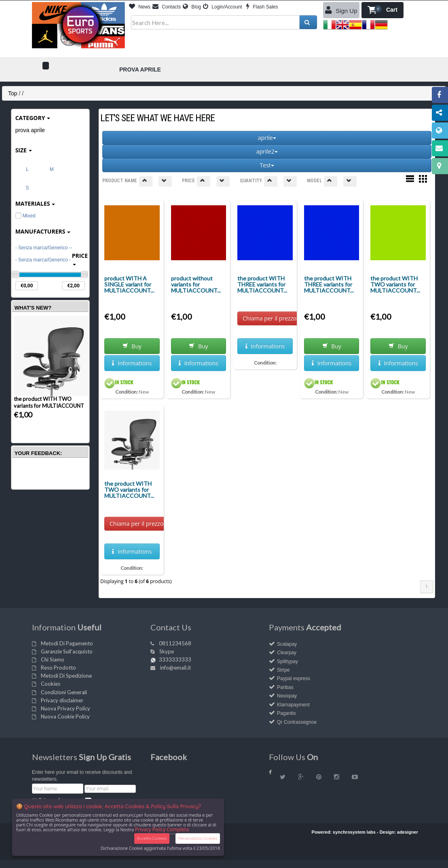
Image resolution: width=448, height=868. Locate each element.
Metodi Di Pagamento (67, 643)
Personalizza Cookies (198, 838)
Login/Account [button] (223, 7)
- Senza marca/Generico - (43, 260)
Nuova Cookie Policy (65, 716)
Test (267, 165)
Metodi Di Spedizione (66, 676)
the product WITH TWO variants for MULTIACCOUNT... (395, 284)
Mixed (25, 216)
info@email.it (175, 668)
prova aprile (30, 130)
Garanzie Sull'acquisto (67, 651)
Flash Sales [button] (262, 7)
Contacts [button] (167, 7)
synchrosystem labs (354, 832)
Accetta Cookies (152, 838)
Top (13, 93)
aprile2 (267, 151)
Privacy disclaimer (62, 700)
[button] (382, 10)
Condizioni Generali (64, 692)
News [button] (140, 7)
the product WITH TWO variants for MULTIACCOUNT (49, 402)
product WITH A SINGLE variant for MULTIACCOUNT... (129, 284)
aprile (267, 138)
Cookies (51, 684)
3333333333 (175, 659)
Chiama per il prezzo (269, 318)
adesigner (408, 832)
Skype (167, 651)
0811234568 (175, 643)
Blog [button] (192, 7)
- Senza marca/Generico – (44, 248)
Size (24, 150)
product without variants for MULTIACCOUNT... (196, 284)
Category (33, 118)
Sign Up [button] (341, 10)
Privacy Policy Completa (162, 829)
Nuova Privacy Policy (66, 708)
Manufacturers (43, 231)
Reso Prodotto (58, 668)
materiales (35, 203)
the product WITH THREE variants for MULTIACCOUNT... (262, 284)
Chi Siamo (53, 659)
